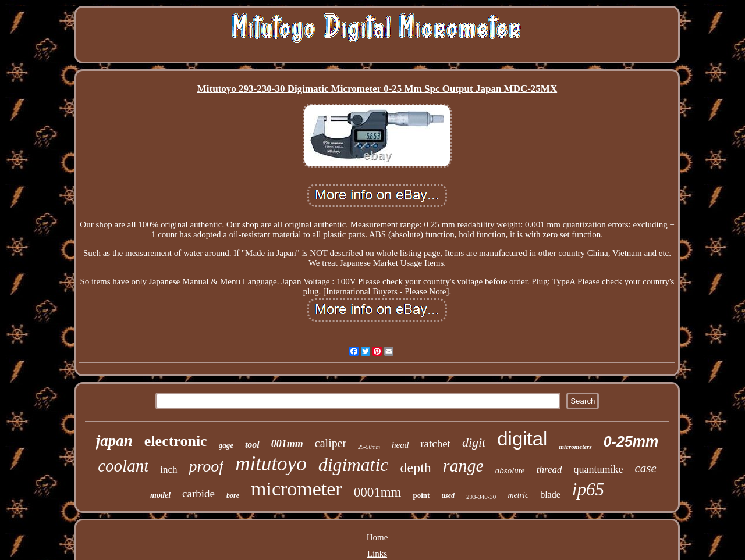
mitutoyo (271, 464)
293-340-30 (481, 497)
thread (549, 470)
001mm (287, 444)
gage (226, 445)
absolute (510, 470)
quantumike (598, 469)
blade (550, 495)
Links (377, 554)
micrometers (575, 447)
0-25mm (631, 441)
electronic (176, 441)
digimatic (354, 465)
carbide (198, 493)
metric (518, 495)
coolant (123, 466)
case (645, 468)
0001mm (378, 492)
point (421, 495)
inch (168, 470)
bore (233, 495)
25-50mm (369, 447)
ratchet (435, 443)
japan (114, 441)
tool (252, 445)
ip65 (588, 489)
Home (377, 537)
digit (474, 442)
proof (207, 466)
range (463, 466)
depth (416, 468)
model (160, 495)
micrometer (297, 489)
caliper (331, 443)
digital (522, 439)
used (448, 495)
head (400, 445)
